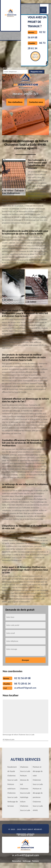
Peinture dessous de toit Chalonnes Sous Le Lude (25, 784)
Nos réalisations (15, 102)
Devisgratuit (35, 56)
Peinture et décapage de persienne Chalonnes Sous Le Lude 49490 (38, 799)
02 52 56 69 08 (22, 678)
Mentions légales (26, 834)
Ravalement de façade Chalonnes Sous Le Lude (12, 773)
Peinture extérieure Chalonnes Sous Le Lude (12, 791)
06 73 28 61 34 (22, 684)
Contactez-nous (36, 102)
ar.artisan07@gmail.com (25, 688)
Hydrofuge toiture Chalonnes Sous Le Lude (25, 804)
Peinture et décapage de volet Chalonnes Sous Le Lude (38, 776)
